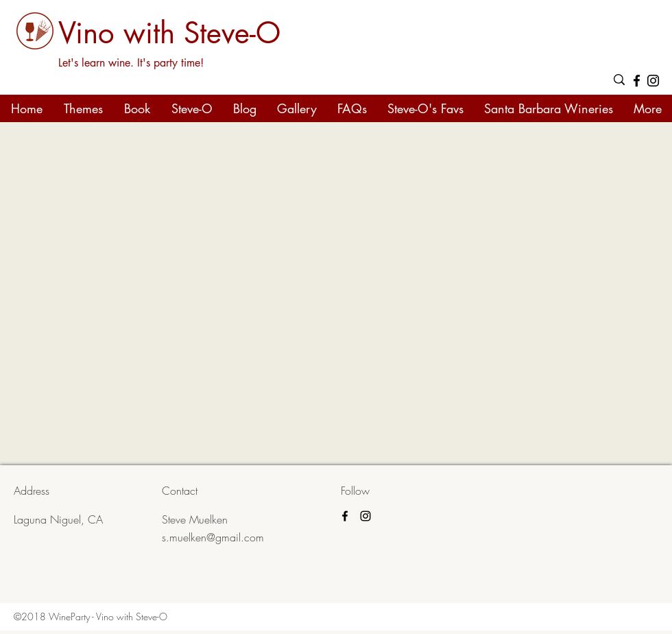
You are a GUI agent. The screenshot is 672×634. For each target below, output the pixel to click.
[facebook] (637, 81)
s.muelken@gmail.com (213, 537)
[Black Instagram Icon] (653, 81)
